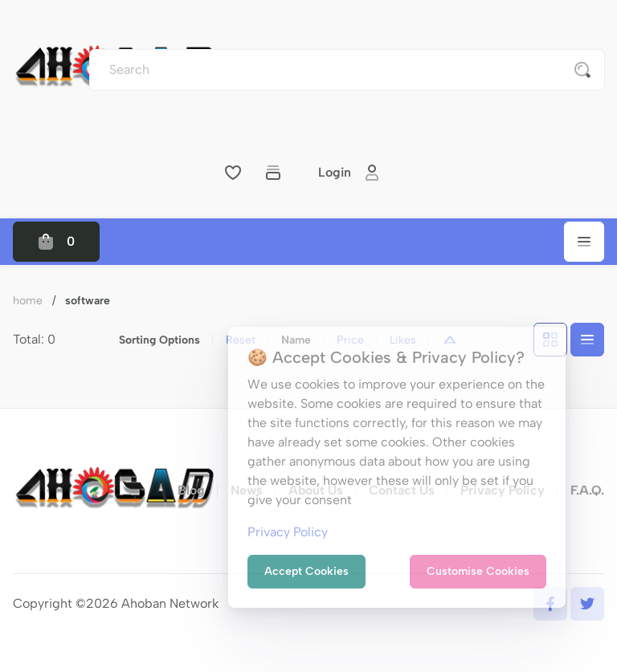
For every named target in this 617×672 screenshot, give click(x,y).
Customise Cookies (478, 571)
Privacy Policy (288, 532)
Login (349, 173)
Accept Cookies (306, 571)
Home (28, 301)
